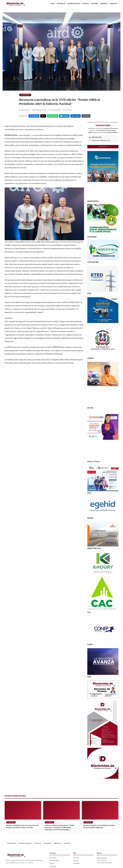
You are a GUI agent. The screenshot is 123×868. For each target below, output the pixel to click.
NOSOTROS (113, 4)
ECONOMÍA (95, 4)
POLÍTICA (86, 4)
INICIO (53, 4)
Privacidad (76, 863)
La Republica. (25, 95)
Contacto (76, 861)
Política (52, 863)
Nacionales (53, 858)
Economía (53, 866)
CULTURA (67, 843)
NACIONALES (61, 4)
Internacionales (54, 861)
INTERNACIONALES (74, 4)
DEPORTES (104, 4)
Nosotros (76, 858)
